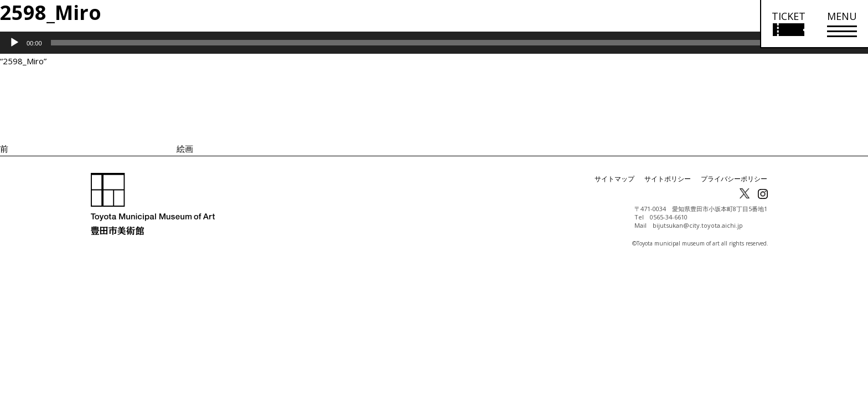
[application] (434, 43)
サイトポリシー (668, 179)
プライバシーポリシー (734, 179)
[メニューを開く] (842, 24)
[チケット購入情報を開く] (788, 24)
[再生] (14, 43)
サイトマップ (614, 179)
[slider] (419, 43)
